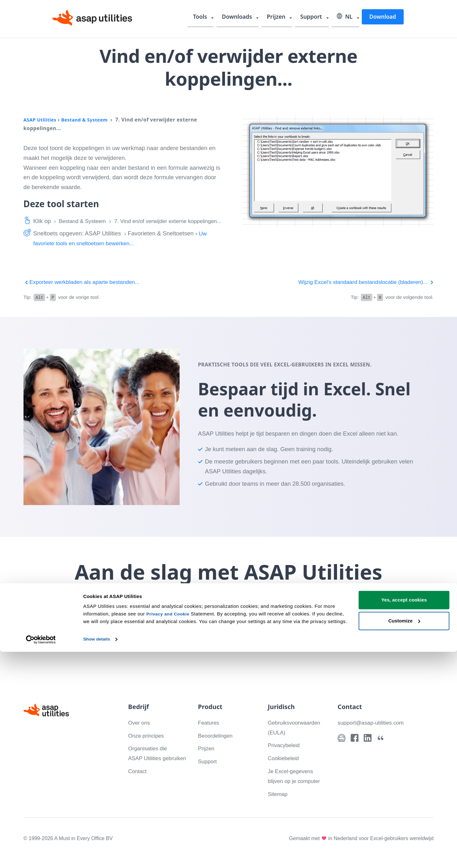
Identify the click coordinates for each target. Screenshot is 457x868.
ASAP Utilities (41, 120)
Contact (138, 790)
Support (313, 17)
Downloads (241, 17)
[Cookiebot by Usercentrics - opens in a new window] (41, 856)
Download (382, 17)
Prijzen (279, 17)
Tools (205, 17)
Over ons (140, 731)
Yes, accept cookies (404, 816)
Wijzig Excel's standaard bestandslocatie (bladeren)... (361, 292)
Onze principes (148, 744)
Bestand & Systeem (89, 120)
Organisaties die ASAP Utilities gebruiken (149, 767)
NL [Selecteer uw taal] (345, 17)
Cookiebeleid (285, 767)
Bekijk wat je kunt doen (255, 638)
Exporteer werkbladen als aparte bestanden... (86, 292)
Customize (404, 837)
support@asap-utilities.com (373, 731)
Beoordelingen (217, 744)
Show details (98, 855)
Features (210, 731)
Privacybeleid (285, 754)
